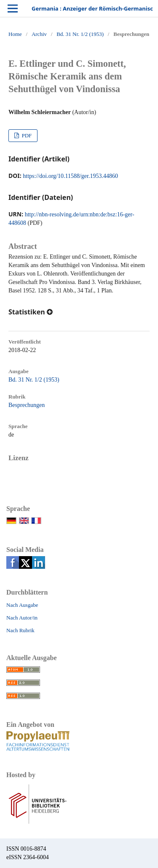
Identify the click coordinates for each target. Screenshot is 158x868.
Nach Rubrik (20, 630)
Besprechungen (27, 405)
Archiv (39, 34)
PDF (26, 135)
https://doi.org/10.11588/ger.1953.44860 (70, 176)
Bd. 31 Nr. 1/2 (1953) (80, 34)
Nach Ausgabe (22, 605)
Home (15, 34)
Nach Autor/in (22, 618)
